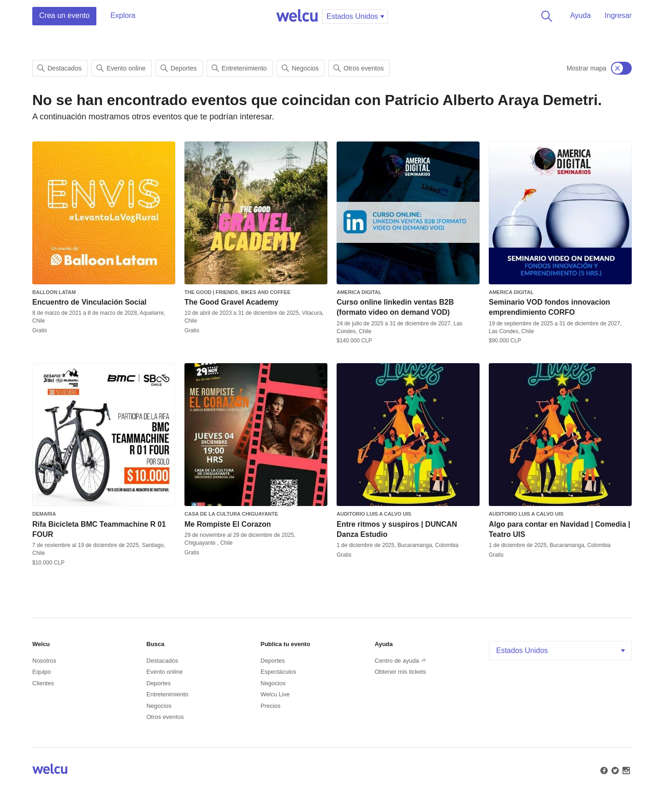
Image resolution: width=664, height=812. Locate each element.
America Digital (359, 292)
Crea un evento (64, 15)
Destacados (59, 68)
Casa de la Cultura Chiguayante (231, 514)
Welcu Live (275, 694)
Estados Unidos (561, 650)
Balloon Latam (54, 292)
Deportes (179, 68)
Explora (123, 15)
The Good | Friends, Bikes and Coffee (237, 292)
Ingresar (618, 15)
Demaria (44, 514)
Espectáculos (278, 672)
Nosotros (44, 661)
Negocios (300, 68)
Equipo (41, 672)
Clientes (43, 683)
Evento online (121, 68)
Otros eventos (359, 68)
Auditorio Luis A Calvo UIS (374, 514)
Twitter (614, 770)
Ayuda (580, 15)
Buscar (545, 16)
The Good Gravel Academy (231, 302)
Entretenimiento (239, 68)
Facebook (603, 770)
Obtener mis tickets (400, 672)
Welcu (297, 16)
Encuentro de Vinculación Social (89, 302)
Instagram (625, 770)
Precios (270, 706)
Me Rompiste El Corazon (228, 524)
